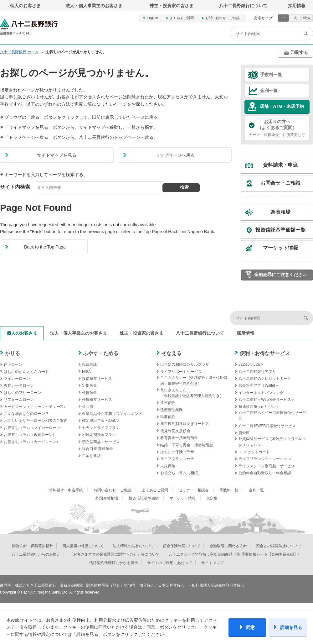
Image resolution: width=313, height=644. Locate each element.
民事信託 (168, 417)
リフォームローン (19, 400)
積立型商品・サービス (101, 442)
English (152, 18)
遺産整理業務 (172, 410)
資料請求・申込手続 (66, 490)
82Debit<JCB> (251, 364)
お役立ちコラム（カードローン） (32, 442)
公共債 (88, 407)
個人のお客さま (25, 6)
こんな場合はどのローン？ (26, 414)
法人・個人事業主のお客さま (94, 6)
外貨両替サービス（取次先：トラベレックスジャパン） (272, 442)
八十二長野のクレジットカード (265, 379)
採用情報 (297, 6)
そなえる (172, 353)
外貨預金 (90, 393)
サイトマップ (213, 563)
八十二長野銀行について (243, 6)
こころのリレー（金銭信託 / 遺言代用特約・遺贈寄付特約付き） (194, 381)
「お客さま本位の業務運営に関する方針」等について (115, 554)
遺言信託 (168, 403)
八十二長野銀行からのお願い (36, 554)
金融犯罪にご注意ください (280, 275)
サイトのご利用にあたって (170, 563)
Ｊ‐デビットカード (254, 452)
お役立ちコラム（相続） (181, 473)
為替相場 (280, 212)
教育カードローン (19, 385)
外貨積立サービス (97, 400)
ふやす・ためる (101, 353)
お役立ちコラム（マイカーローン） (34, 428)
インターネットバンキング (261, 393)
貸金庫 (244, 433)
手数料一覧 (271, 75)
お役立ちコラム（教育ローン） (30, 435)
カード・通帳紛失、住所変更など (277, 128)
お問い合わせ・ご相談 (223, 18)
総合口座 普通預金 (97, 449)
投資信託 (90, 364)
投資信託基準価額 (144, 498)
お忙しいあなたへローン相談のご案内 (36, 421)
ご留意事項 (91, 456)
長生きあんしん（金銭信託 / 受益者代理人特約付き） (192, 393)
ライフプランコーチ (177, 459)
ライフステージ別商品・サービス (267, 466)
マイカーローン (17, 379)
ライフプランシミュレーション (265, 459)
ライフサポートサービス (181, 372)
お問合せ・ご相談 (280, 183)
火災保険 (168, 466)
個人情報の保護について (83, 546)
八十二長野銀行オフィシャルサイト (29, 27)
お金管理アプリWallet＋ (259, 385)
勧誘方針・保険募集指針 (33, 546)
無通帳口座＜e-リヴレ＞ (259, 407)
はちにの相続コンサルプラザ (185, 364)
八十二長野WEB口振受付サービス (267, 426)
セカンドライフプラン (101, 428)
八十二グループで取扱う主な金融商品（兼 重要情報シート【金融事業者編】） (235, 554)
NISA (86, 372)
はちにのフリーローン (23, 393)
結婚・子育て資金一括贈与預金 (187, 445)
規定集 (212, 498)
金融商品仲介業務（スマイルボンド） (114, 414)
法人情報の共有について (133, 546)
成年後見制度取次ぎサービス (185, 424)
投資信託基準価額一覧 (280, 230)
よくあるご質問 (182, 18)
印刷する (299, 52)
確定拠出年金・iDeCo (100, 421)
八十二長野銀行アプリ (257, 372)
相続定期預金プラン (99, 435)
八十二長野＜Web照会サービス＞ (267, 400)
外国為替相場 (107, 498)
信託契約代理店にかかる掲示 (114, 563)
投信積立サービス (97, 379)
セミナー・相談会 (194, 490)
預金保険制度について (182, 546)
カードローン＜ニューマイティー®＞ (35, 407)
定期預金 (90, 385)
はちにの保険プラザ (177, 452)
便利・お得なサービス (265, 353)
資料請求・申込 (280, 165)
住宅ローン (13, 364)
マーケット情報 (280, 248)
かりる (13, 353)
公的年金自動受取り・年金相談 (265, 473)
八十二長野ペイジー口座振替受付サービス (272, 416)
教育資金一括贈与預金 (179, 438)
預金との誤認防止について (279, 546)
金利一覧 (269, 91)
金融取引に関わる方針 (228, 546)
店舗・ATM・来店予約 (282, 106)
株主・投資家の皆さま (172, 6)
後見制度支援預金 (175, 431)
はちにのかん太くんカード (26, 372)
